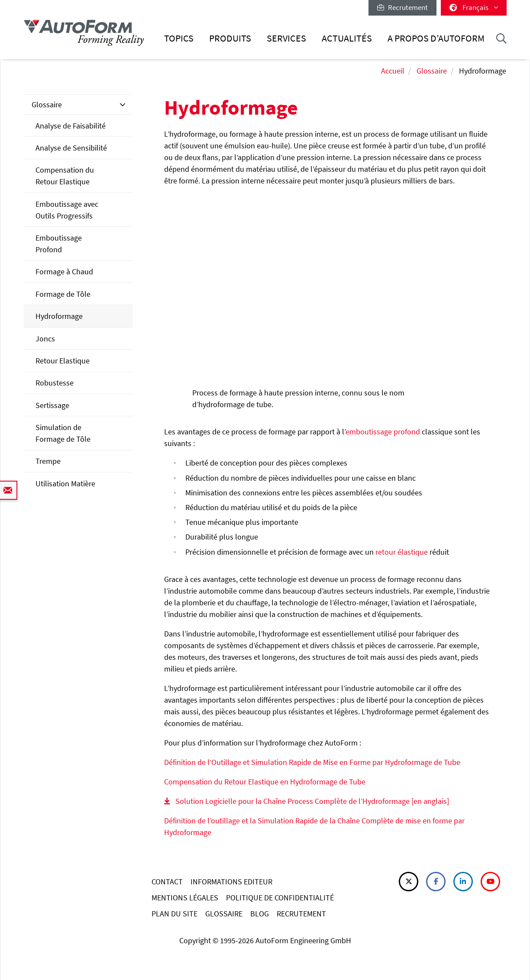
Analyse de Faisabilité (71, 126)
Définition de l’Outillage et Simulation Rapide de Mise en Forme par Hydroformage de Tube (312, 762)
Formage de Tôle (63, 294)
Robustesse (55, 383)
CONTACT (167, 882)
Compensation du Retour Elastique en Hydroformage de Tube (265, 782)
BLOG (260, 914)
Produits (230, 38)
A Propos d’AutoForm (436, 38)
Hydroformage (59, 316)
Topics (179, 38)
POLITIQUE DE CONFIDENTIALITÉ (280, 898)
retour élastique (402, 552)
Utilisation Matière (65, 484)
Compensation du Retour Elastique (65, 176)
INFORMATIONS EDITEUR (231, 882)
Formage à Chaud (64, 272)
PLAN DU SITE (175, 914)
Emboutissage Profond (59, 244)
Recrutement (402, 7)
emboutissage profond (383, 432)
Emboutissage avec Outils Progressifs (67, 210)
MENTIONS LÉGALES (185, 898)
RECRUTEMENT (301, 914)
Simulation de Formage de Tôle (63, 433)
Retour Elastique (63, 361)
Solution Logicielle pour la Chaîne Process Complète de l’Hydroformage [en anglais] (312, 801)
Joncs (45, 339)
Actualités (347, 38)
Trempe (48, 461)
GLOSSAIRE (224, 914)
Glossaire (432, 71)
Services (286, 38)
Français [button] (474, 7)
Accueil (393, 71)
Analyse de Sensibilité (71, 148)
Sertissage (52, 405)
